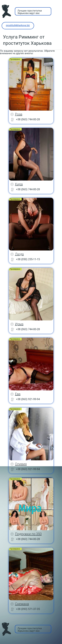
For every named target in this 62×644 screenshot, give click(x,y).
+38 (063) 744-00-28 (28, 119)
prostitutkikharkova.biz (18, 25)
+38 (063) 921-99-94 (28, 399)
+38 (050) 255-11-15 (28, 259)
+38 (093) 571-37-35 (28, 609)
